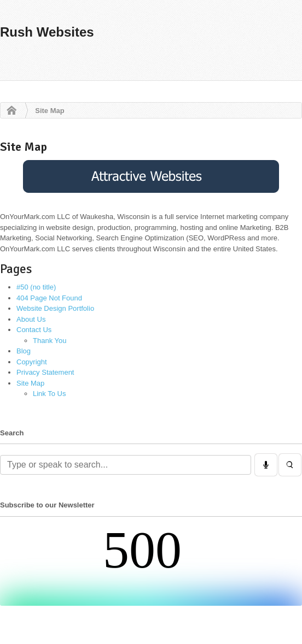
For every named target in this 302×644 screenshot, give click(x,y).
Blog (24, 351)
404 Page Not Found (49, 298)
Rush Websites (47, 32)
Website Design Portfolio (55, 308)
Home (9, 111)
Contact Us (34, 330)
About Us (31, 319)
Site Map (30, 383)
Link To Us (49, 394)
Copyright (32, 362)
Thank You (50, 341)
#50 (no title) (36, 287)
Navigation (279, 29)
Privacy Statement (45, 372)
